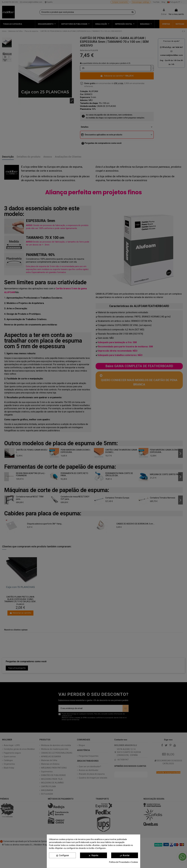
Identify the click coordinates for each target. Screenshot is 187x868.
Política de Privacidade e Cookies (124, 862)
